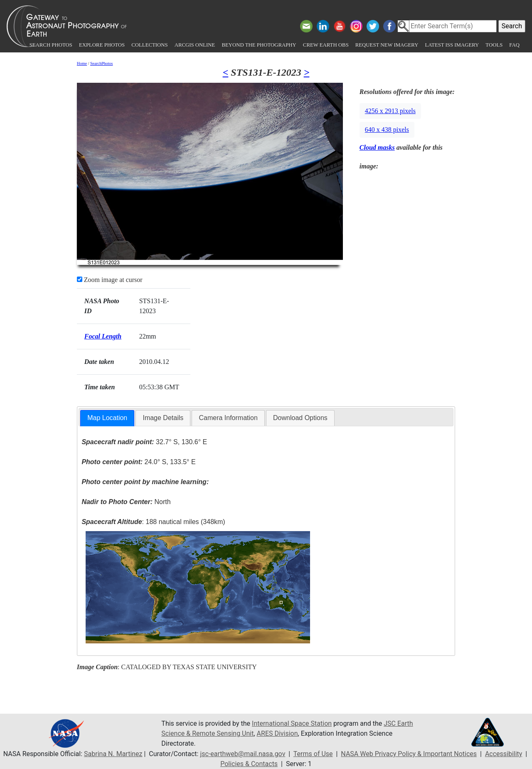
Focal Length (103, 336)
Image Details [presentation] (163, 418)
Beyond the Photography (259, 45)
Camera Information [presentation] (228, 418)
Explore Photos (102, 45)
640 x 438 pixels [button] (387, 130)
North (126, 502)
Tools (494, 45)
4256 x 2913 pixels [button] (390, 111)
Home (82, 63)
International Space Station (292, 723)
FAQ (514, 45)
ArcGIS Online (195, 45)
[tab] (107, 418)
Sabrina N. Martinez (113, 754)
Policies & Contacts (249, 764)
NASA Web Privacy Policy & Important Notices (409, 754)
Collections (149, 45)
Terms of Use (313, 754)
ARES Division (277, 733)
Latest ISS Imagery (452, 45)
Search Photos (51, 45)
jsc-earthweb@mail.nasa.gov (243, 754)
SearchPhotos (101, 63)
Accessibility (504, 754)
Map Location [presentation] (107, 418)
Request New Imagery (387, 45)
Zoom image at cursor (110, 280)
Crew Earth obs (326, 45)
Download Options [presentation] (300, 418)
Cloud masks (377, 147)
